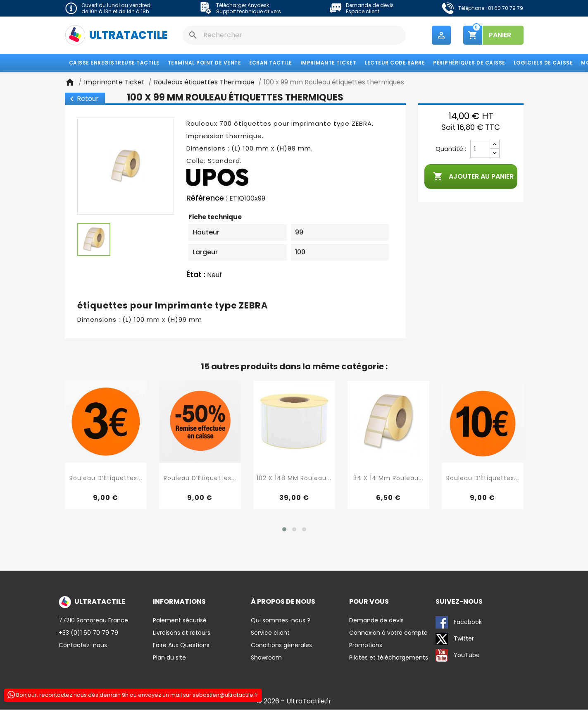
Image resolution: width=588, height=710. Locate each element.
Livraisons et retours (182, 633)
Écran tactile (271, 63)
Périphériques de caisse (469, 63)
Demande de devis (370, 5)
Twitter (455, 639)
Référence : (207, 198)
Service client (270, 633)
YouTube (458, 656)
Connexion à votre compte (388, 633)
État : (196, 275)
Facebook (459, 623)
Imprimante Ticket (329, 63)
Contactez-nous (83, 645)
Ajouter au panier (473, 177)
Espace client (363, 11)
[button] (284, 530)
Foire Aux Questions (181, 645)
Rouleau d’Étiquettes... (106, 478)
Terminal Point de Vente (205, 63)
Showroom (266, 658)
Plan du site (169, 658)
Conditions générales (281, 645)
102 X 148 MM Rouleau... (294, 478)
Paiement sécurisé (180, 621)
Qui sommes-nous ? (281, 621)
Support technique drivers (249, 11)
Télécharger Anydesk (243, 5)
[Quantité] (480, 149)
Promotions (366, 645)
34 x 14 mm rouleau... (388, 478)
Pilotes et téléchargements (389, 658)
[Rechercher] (294, 35)
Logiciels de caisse (543, 63)
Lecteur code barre (395, 63)
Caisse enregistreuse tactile (114, 63)
